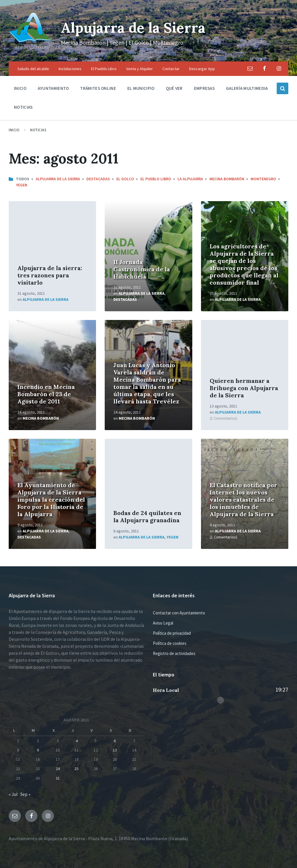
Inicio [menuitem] (20, 88)
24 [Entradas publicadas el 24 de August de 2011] (58, 769)
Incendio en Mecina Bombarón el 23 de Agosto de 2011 (46, 394)
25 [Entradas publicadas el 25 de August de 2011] (77, 769)
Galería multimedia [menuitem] (247, 88)
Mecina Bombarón (227, 179)
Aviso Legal (163, 623)
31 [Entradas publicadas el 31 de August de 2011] (58, 778)
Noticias (38, 130)
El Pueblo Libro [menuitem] (104, 69)
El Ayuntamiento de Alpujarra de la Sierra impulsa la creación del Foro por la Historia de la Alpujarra (51, 499)
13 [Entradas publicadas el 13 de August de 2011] (115, 750)
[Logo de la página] (30, 50)
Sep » (25, 794)
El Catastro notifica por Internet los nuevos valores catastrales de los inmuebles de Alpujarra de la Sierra (243, 499)
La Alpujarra (190, 179)
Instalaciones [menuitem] (70, 69)
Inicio (14, 130)
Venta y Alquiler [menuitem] (140, 69)
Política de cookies (170, 643)
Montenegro (263, 179)
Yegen (22, 185)
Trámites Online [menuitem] (98, 88)
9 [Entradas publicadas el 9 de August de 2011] (38, 750)
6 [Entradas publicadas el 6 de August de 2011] (115, 741)
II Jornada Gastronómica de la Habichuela (142, 269)
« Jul (13, 794)
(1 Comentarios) (223, 418)
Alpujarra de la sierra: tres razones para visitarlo (50, 275)
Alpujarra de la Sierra (133, 28)
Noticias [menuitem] (23, 107)
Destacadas (98, 179)
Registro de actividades (174, 653)
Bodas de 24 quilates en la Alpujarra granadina (147, 516)
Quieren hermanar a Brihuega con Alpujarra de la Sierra (244, 388)
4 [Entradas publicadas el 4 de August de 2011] (77, 741)
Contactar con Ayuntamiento (179, 613)
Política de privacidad (172, 633)
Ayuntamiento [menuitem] (53, 88)
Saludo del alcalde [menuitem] (33, 69)
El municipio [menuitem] (141, 88)
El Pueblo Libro (156, 179)
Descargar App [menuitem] (202, 69)
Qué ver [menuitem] (174, 88)
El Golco (125, 179)
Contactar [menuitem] (171, 69)
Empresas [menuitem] (204, 88)
